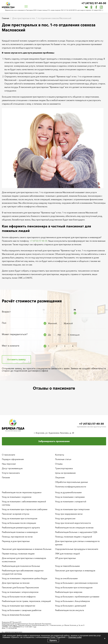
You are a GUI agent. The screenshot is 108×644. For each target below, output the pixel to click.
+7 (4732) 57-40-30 (94, 3)
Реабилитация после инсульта (69, 610)
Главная (5, 18)
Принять (53, 640)
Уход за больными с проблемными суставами (77, 597)
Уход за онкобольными (66, 578)
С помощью (74, 335)
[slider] (75, 313)
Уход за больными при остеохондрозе (74, 587)
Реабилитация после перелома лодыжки (22, 492)
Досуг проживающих (12, 468)
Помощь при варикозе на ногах (17, 537)
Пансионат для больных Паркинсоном (20, 587)
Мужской (68, 323)
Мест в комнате (11, 346)
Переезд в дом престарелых (16, 541)
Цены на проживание (65, 473)
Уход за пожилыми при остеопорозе (20, 518)
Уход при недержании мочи (69, 514)
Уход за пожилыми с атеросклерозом (20, 592)
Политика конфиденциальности (71, 487)
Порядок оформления (13, 459)
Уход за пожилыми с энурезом (17, 497)
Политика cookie (75, 637)
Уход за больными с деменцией (71, 606)
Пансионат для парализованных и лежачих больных (27, 549)
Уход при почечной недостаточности (73, 523)
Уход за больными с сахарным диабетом (22, 610)
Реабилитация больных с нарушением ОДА (76, 532)
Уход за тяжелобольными (67, 566)
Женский (52, 323)
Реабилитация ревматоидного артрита (21, 528)
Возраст (6, 312)
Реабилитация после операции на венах (74, 528)
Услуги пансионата (11, 473)
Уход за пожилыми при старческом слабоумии (25, 509)
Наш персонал (9, 464)
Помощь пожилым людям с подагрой (73, 537)
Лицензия (60, 477)
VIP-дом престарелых (65, 558)
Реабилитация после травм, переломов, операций (26, 601)
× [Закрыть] (105, 638)
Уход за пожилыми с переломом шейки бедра (25, 578)
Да (49, 335)
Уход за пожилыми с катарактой (71, 501)
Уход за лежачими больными (16, 615)
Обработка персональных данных (71, 482)
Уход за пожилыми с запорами (70, 497)
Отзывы (59, 464)
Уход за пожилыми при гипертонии (72, 509)
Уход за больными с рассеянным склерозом (76, 583)
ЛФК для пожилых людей (67, 554)
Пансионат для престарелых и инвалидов (75, 571)
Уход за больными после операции (19, 523)
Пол (4, 323)
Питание (6, 477)
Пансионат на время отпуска (16, 514)
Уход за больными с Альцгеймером (72, 601)
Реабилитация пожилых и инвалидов (20, 532)
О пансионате (8, 455)
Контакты (60, 455)
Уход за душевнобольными (68, 492)
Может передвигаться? (15, 334)
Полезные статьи (63, 459)
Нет (59, 335)
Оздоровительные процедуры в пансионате (77, 549)
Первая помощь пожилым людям (18, 554)
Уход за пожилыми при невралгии (18, 606)
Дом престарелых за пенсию (16, 583)
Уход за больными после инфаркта (19, 597)
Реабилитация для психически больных (21, 566)
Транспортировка (64, 468)
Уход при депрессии (65, 518)
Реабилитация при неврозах (69, 592)
